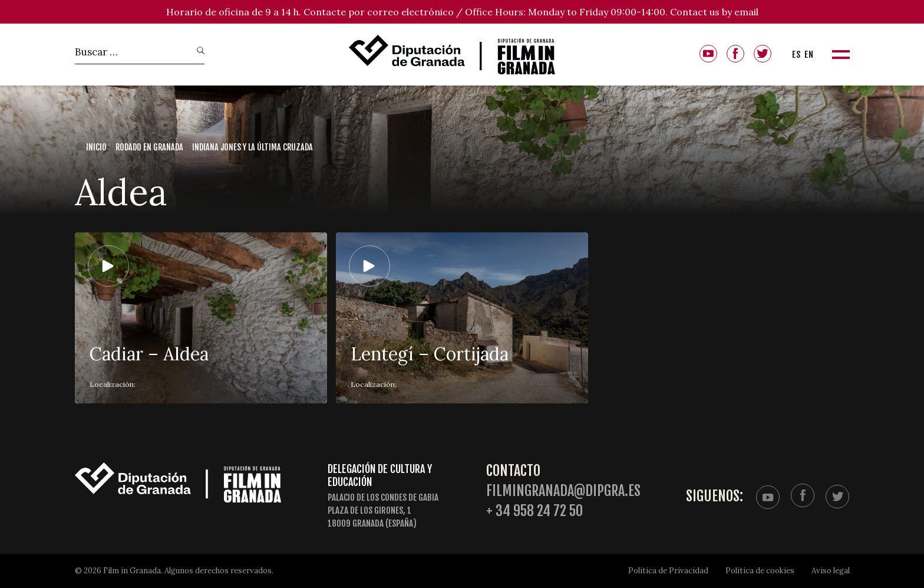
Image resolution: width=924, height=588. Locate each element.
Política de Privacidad (668, 571)
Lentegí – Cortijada (430, 354)
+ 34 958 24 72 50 (534, 511)
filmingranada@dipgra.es (563, 491)
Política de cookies (760, 571)
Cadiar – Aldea (149, 354)
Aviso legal (831, 571)
